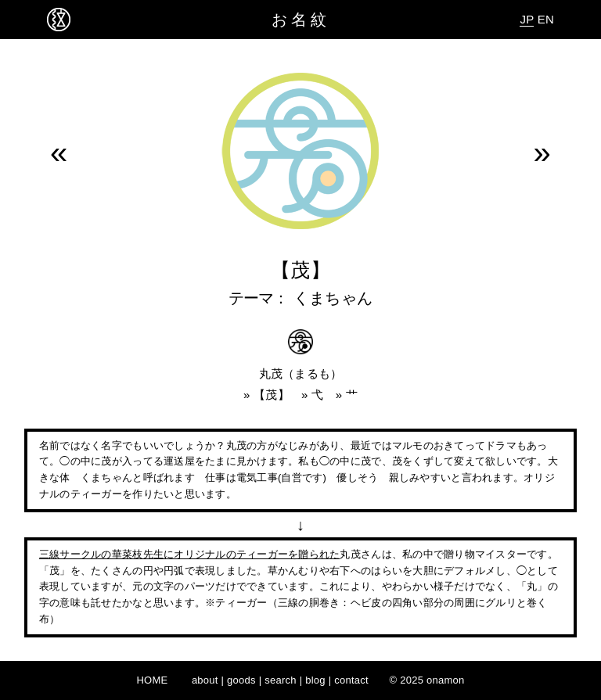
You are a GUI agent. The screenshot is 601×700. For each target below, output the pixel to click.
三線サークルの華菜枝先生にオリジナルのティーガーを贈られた (190, 554)
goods (241, 680)
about (205, 680)
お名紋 (301, 20)
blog (315, 680)
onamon (446, 680)
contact (351, 680)
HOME (152, 680)
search (281, 680)
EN (546, 19)
